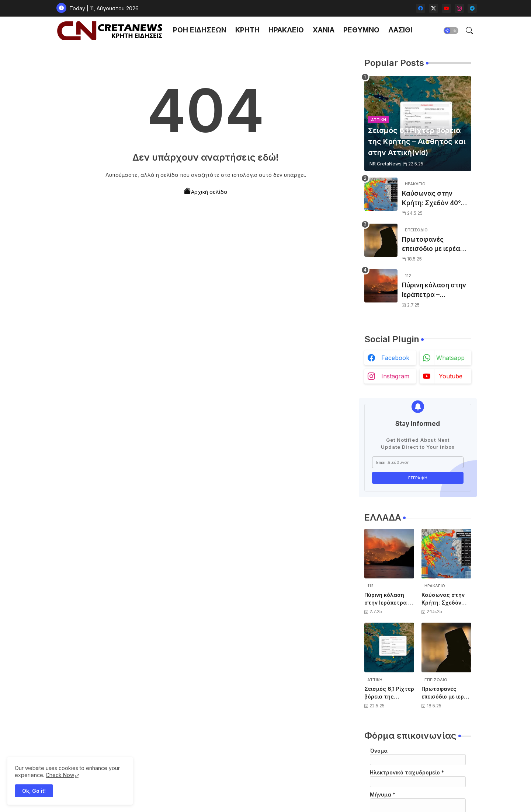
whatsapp (450, 358)
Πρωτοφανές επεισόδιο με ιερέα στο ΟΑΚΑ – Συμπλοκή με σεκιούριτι (431, 245)
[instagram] (459, 8)
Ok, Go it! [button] (34, 791)
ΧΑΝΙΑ (324, 30)
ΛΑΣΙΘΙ (400, 30)
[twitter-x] (433, 8)
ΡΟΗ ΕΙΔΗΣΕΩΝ (200, 30)
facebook (395, 358)
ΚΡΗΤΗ (247, 30)
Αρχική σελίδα (206, 191)
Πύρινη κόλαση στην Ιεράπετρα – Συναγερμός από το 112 (434, 290)
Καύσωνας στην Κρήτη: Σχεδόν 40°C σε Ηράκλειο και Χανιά (434, 199)
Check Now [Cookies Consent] (60, 775)
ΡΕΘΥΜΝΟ (361, 30)
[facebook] (421, 8)
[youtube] (446, 8)
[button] (451, 31)
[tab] (200, 30)
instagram (395, 376)
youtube (451, 376)
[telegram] (472, 8)
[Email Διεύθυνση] (418, 462)
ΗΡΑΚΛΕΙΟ (286, 30)
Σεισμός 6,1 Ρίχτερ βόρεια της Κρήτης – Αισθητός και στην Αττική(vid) (389, 693)
